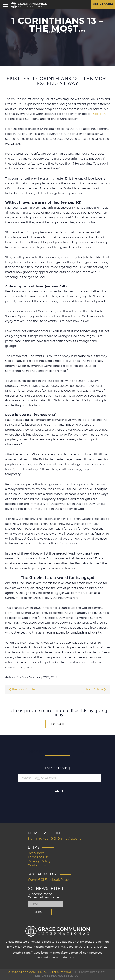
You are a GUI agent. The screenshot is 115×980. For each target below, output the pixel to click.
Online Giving (103, 5)
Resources (36, 853)
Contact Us (37, 865)
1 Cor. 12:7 (98, 114)
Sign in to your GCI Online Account (54, 839)
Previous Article (22, 690)
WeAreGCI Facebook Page (48, 880)
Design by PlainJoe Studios (57, 976)
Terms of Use (38, 857)
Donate (58, 724)
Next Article (96, 690)
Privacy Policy (39, 861)
